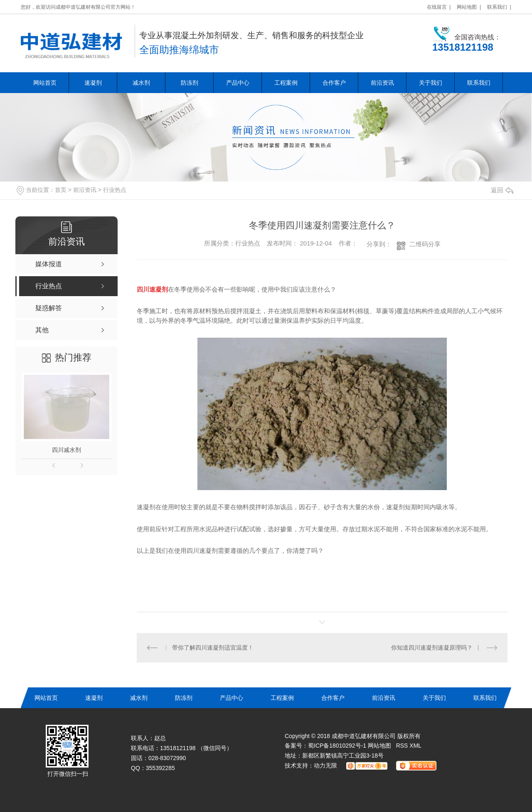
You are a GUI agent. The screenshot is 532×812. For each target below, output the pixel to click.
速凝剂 (93, 83)
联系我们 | (499, 7)
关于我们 (431, 83)
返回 (502, 190)
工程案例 (286, 83)
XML (415, 746)
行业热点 (115, 190)
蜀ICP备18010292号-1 (337, 746)
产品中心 (238, 83)
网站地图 (379, 746)
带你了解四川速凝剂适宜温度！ (213, 648)
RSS (403, 746)
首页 (61, 190)
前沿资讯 (382, 83)
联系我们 (479, 83)
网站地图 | (469, 7)
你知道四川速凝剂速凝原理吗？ (432, 648)
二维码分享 (425, 244)
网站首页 (45, 83)
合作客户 (334, 83)
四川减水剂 (66, 450)
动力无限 (325, 765)
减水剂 (141, 83)
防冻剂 (190, 83)
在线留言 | (439, 7)
